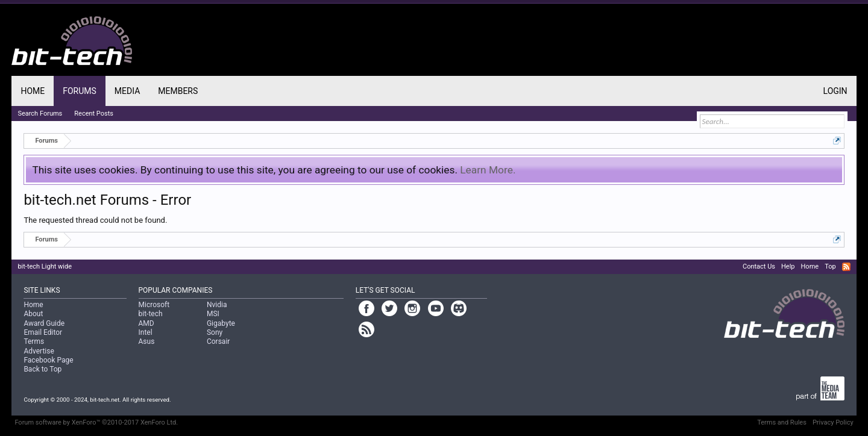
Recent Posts (94, 114)
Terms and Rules (782, 422)
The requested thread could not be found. (95, 220)
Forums (80, 91)
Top (830, 266)
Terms (34, 341)
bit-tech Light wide (45, 266)
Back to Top (42, 369)
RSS (846, 267)
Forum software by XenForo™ (96, 422)
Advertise (39, 351)
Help (788, 266)
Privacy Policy (833, 422)
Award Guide (44, 323)
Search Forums (40, 114)
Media (127, 91)
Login (835, 91)
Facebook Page (48, 360)
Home (33, 91)
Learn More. (488, 170)
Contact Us (759, 266)
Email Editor (43, 332)
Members (178, 91)
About (33, 314)
